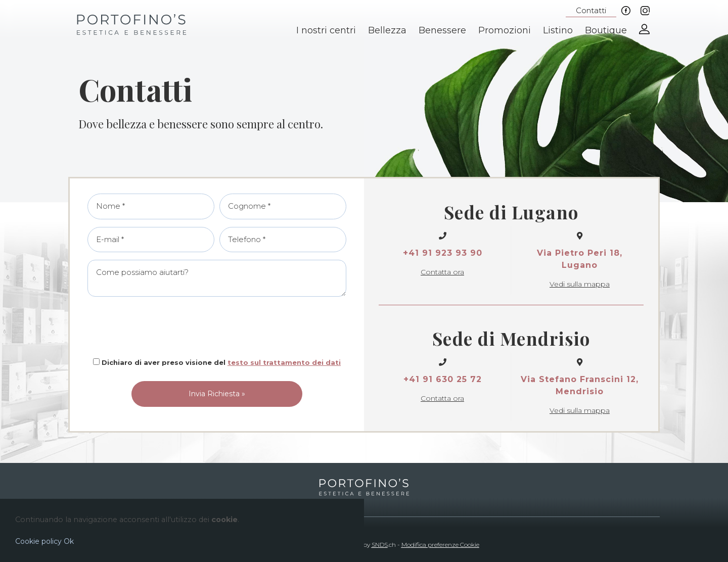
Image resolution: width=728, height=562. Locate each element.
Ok (69, 541)
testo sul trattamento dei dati (284, 362)
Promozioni (505, 30)
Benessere (442, 30)
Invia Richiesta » (217, 394)
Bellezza (387, 30)
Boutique (606, 30)
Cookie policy (38, 541)
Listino (558, 30)
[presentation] (217, 327)
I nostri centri (326, 30)
